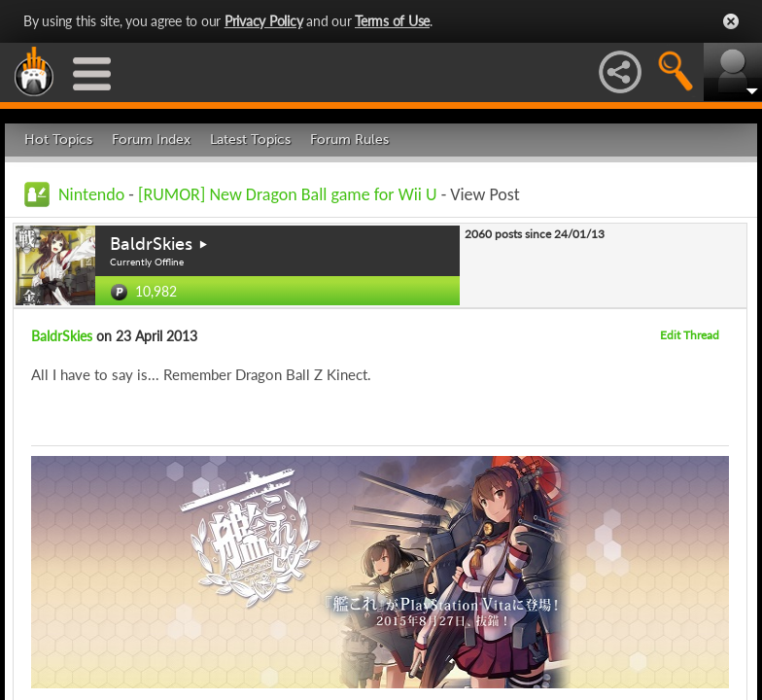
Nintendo (91, 194)
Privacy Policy (264, 21)
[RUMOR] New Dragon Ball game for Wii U (288, 194)
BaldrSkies (151, 244)
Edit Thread (690, 335)
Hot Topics (58, 140)
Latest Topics (250, 140)
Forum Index (151, 140)
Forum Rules (349, 140)
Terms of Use (392, 21)
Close (731, 21)
